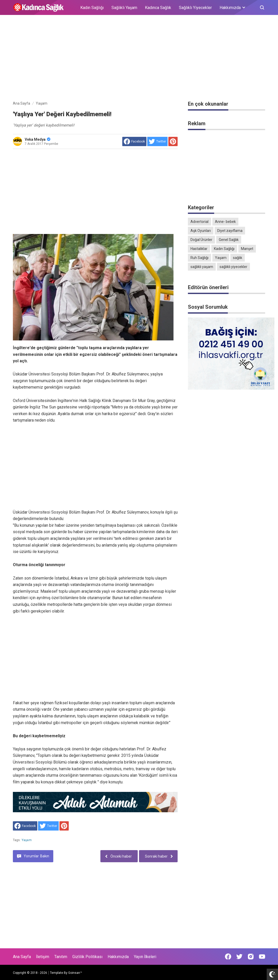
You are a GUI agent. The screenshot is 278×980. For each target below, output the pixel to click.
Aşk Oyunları (201, 231)
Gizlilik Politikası (87, 957)
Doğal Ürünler (201, 240)
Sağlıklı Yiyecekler (195, 8)
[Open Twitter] (239, 957)
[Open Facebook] (228, 957)
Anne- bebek (225, 222)
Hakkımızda (118, 957)
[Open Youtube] (262, 957)
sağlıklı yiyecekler (233, 267)
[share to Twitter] (157, 141)
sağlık (238, 258)
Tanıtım (61, 957)
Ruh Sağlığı (199, 258)
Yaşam (27, 840)
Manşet (247, 249)
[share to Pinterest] (173, 141)
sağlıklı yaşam (202, 267)
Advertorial (199, 222)
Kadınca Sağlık (158, 8)
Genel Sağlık (229, 240)
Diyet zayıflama (230, 231)
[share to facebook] (134, 141)
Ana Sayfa (22, 957)
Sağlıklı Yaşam (124, 8)
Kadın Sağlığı (92, 8)
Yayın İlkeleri (145, 957)
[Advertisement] (139, 59)
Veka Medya (38, 139)
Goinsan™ (75, 973)
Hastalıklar (199, 249)
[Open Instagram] (251, 957)
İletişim (43, 957)
